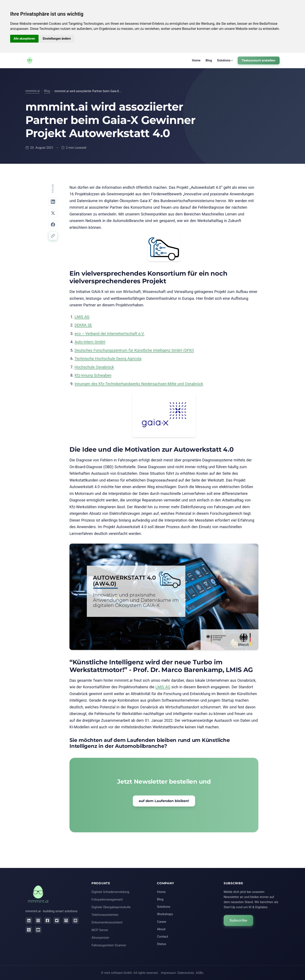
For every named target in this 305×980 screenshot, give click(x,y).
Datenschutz (186, 973)
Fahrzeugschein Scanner (109, 945)
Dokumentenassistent (107, 922)
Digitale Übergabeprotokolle (111, 907)
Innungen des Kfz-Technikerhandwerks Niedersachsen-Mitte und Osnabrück (139, 384)
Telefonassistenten (105, 915)
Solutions (224, 60)
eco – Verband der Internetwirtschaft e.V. (110, 334)
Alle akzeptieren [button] (24, 39)
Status (162, 944)
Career (162, 922)
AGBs (199, 973)
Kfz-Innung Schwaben (93, 375)
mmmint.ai (33, 91)
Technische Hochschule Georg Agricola (108, 359)
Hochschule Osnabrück (94, 367)
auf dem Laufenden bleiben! (164, 801)
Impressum (168, 973)
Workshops (165, 914)
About (161, 929)
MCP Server (100, 930)
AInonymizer (100, 938)
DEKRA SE (83, 325)
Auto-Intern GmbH (90, 342)
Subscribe (238, 920)
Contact (162, 936)
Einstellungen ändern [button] (57, 39)
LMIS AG (82, 317)
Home (196, 60)
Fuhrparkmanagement (107, 899)
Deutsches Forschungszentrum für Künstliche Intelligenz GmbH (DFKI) (134, 350)
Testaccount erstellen (259, 60)
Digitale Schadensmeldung (110, 892)
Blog (209, 60)
